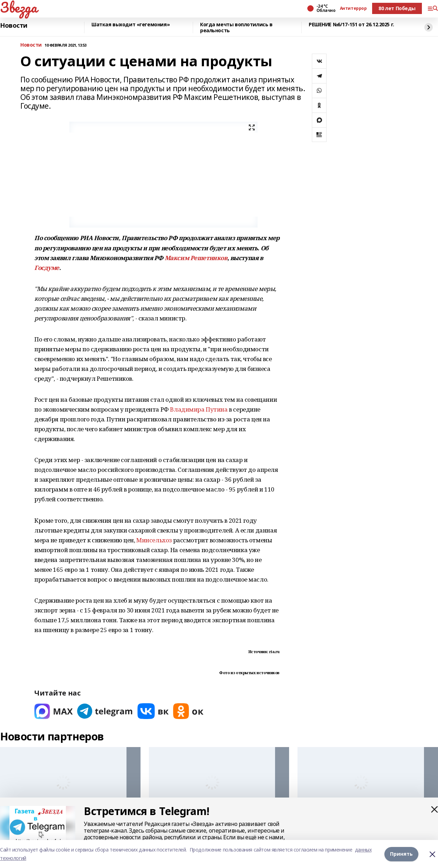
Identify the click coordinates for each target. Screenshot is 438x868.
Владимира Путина (199, 409)
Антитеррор (353, 8)
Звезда (18, 7)
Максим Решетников (196, 258)
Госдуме (47, 268)
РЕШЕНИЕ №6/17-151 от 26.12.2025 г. (351, 25)
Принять (401, 854)
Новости (14, 26)
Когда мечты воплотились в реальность (236, 28)
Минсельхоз (154, 540)
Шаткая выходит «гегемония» (131, 25)
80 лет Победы (397, 8)
